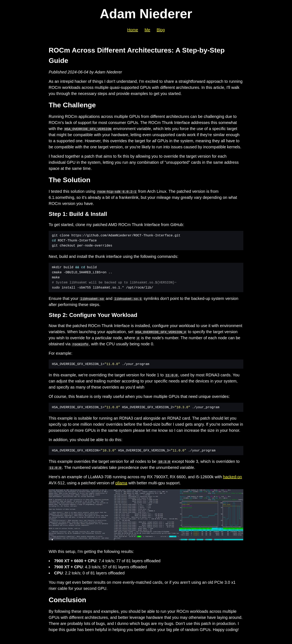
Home (133, 30)
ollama (121, 483)
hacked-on (232, 477)
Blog (161, 30)
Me (147, 30)
